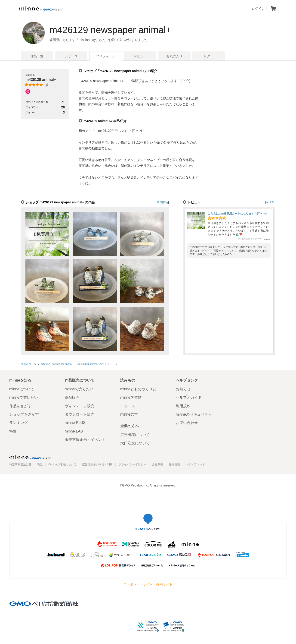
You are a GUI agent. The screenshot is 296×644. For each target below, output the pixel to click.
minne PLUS (75, 423)
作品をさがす (20, 406)
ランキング (18, 423)
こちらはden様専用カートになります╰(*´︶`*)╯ (238, 214)
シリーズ (71, 56)
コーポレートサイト (138, 584)
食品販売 (72, 397)
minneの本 (129, 414)
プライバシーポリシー (132, 464)
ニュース (128, 406)
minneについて (22, 389)
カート (273, 9)
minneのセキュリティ (194, 414)
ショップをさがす (24, 414)
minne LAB (74, 431)
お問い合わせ (187, 423)
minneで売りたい (79, 389)
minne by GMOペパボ (41, 9)
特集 (13, 431)
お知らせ (183, 389)
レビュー (140, 56)
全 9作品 (162, 202)
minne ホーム (28, 364)
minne (30, 457)
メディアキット (195, 464)
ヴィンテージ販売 (80, 406)
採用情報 (174, 464)
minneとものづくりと (138, 389)
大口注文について (135, 443)
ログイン (258, 9)
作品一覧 (37, 56)
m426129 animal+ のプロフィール (98, 364)
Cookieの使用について (62, 464)
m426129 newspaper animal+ (110, 30)
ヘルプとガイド (189, 397)
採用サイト (164, 584)
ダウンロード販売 (80, 414)
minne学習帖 (131, 397)
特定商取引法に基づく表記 (26, 464)
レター (209, 56)
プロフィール (106, 56)
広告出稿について (135, 435)
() (37, 85)
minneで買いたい (24, 397)
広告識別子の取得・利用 (97, 464)
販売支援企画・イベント (85, 440)
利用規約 (183, 406)
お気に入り (174, 56)
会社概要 (157, 464)
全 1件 (270, 202)
